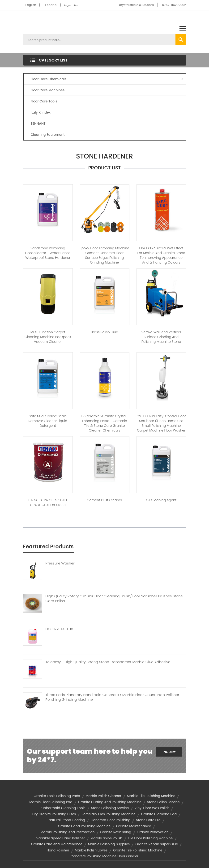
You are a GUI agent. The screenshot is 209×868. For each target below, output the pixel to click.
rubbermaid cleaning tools (63, 808)
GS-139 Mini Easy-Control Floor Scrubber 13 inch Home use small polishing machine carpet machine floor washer (161, 423)
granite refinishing (116, 832)
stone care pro (148, 820)
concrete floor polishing (111, 820)
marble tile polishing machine (151, 796)
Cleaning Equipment (48, 135)
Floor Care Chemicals (107, 79)
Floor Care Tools (44, 101)
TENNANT (38, 123)
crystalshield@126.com (136, 5)
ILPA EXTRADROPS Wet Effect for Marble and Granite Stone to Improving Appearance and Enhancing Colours (161, 255)
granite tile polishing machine (138, 850)
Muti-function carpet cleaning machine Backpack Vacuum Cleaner (48, 337)
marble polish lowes (91, 850)
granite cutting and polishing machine (110, 802)
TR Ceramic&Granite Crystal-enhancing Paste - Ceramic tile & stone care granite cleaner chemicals (104, 423)
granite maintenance (134, 826)
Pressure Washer (60, 563)
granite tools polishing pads (57, 796)
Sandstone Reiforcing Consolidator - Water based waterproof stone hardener (48, 253)
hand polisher (58, 850)
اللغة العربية (72, 5)
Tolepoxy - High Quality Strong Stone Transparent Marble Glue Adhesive (108, 662)
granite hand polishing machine (84, 826)
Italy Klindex (41, 112)
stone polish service (163, 802)
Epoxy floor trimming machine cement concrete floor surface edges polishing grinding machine (104, 255)
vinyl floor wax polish (152, 808)
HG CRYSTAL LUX (59, 629)
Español (51, 5)
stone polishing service (110, 808)
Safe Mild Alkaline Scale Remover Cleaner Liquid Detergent (48, 421)
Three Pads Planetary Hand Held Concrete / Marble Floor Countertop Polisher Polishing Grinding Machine (113, 697)
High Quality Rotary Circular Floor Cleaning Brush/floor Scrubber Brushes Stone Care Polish (114, 599)
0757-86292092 (174, 5)
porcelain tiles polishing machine (109, 814)
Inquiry (169, 752)
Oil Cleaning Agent (161, 500)
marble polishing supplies (109, 844)
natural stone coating (67, 820)
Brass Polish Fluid (105, 332)
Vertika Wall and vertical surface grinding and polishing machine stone (161, 337)
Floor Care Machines (48, 90)
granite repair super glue (157, 844)
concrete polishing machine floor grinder (105, 856)
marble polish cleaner (103, 796)
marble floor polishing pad (51, 802)
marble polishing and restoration (67, 832)
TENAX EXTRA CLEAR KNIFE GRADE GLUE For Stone (48, 502)
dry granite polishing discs (54, 814)
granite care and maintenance (57, 844)
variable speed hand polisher (60, 838)
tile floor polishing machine (150, 838)
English (31, 5)
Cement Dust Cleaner (105, 500)
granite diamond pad (159, 814)
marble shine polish (106, 838)
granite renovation (153, 832)
